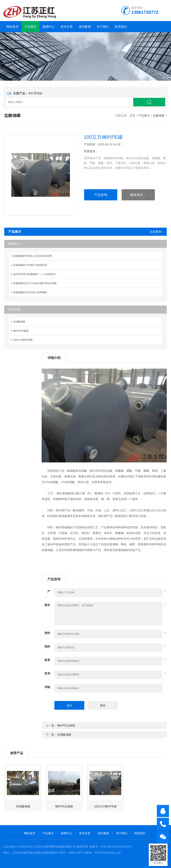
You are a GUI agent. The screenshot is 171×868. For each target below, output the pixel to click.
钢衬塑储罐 (35, 93)
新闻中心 (49, 27)
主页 (132, 115)
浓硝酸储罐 (19, 322)
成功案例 (85, 27)
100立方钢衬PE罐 (23, 340)
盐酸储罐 (159, 115)
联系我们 (121, 27)
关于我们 (103, 27)
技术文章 (67, 27)
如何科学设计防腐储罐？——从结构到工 (35, 274)
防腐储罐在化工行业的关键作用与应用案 (35, 283)
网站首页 (13, 27)
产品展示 (31, 27)
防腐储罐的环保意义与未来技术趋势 (33, 256)
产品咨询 (101, 195)
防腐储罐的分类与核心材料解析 (30, 292)
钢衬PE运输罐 (21, 331)
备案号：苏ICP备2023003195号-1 (111, 847)
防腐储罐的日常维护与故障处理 (30, 265)
